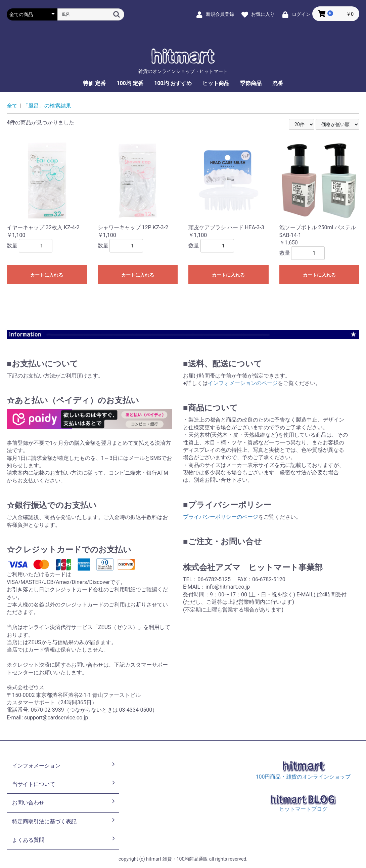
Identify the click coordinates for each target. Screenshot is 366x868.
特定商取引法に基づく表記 (64, 821)
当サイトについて (64, 784)
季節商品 (251, 83)
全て (12, 106)
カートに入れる (47, 275)
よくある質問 (64, 839)
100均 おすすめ (173, 83)
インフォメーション (64, 765)
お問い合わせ (64, 802)
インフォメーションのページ (243, 383)
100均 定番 (130, 83)
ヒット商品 (216, 83)
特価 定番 (94, 83)
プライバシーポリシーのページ (221, 517)
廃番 (278, 83)
